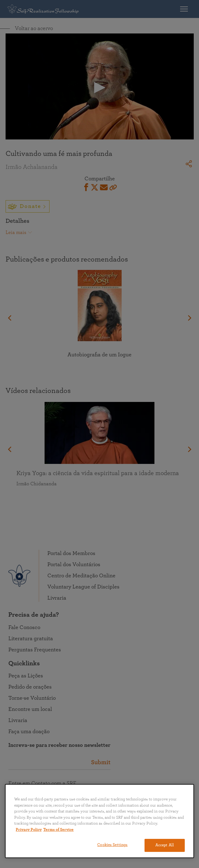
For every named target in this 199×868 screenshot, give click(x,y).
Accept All (165, 845)
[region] (99, 821)
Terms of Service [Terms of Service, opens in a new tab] (58, 830)
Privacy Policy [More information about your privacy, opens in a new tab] (29, 830)
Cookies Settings (112, 845)
